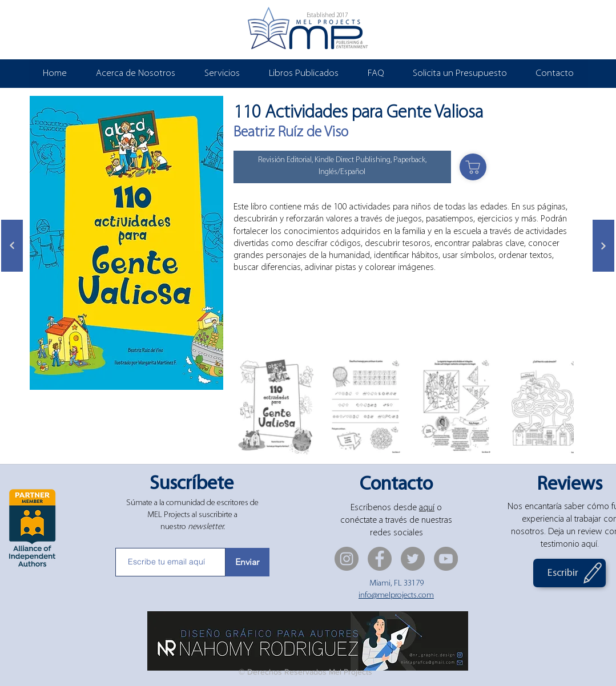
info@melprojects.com (396, 596)
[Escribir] (569, 573)
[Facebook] (380, 559)
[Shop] (473, 167)
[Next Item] (554, 406)
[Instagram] (347, 559)
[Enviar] (247, 562)
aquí (427, 508)
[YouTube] (446, 559)
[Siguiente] (12, 246)
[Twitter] (413, 559)
